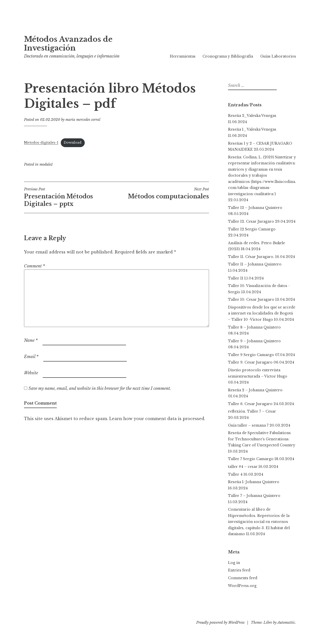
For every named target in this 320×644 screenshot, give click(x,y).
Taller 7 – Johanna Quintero (254, 496)
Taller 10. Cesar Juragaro (251, 299)
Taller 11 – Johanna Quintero (255, 264)
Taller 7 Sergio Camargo (251, 459)
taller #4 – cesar (243, 467)
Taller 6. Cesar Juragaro (250, 404)
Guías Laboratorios (278, 56)
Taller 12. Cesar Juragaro (251, 221)
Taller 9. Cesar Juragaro (250, 362)
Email (31, 357)
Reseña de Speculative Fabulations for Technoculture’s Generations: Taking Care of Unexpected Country (262, 439)
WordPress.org (242, 586)
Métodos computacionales (163, 193)
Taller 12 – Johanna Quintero (255, 208)
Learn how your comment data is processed (157, 419)
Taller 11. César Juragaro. (251, 257)
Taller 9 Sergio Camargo (251, 355)
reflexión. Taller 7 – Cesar (252, 411)
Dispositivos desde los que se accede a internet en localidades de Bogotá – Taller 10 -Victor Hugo (262, 313)
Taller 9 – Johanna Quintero (254, 341)
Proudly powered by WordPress (220, 622)
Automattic (286, 622)
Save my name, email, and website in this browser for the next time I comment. (100, 388)
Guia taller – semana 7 (248, 425)
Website (31, 373)
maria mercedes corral (83, 120)
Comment (34, 266)
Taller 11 (236, 278)
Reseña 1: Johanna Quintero (254, 482)
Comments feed (243, 578)
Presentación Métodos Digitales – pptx (70, 197)
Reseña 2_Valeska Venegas (252, 116)
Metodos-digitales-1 (41, 142)
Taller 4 (235, 474)
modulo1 (46, 164)
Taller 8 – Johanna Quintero (254, 327)
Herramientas (183, 56)
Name (31, 340)
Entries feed (239, 570)
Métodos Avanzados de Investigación (68, 44)
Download (73, 142)
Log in (234, 563)
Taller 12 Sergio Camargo (252, 229)
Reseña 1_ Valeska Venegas (252, 129)
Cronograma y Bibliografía (228, 56)
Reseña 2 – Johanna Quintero (256, 390)
